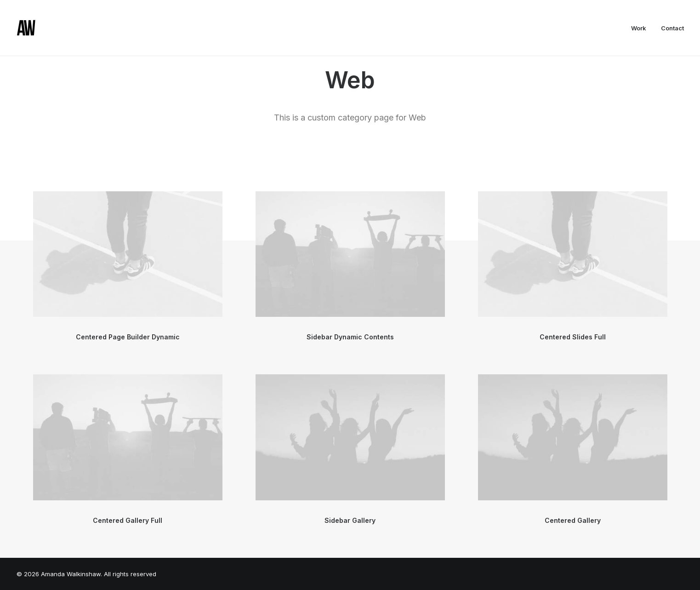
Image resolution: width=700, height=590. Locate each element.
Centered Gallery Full (128, 520)
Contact (672, 28)
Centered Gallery (573, 520)
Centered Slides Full (573, 337)
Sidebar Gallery (350, 520)
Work (639, 28)
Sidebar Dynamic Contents (350, 337)
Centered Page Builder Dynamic (128, 337)
